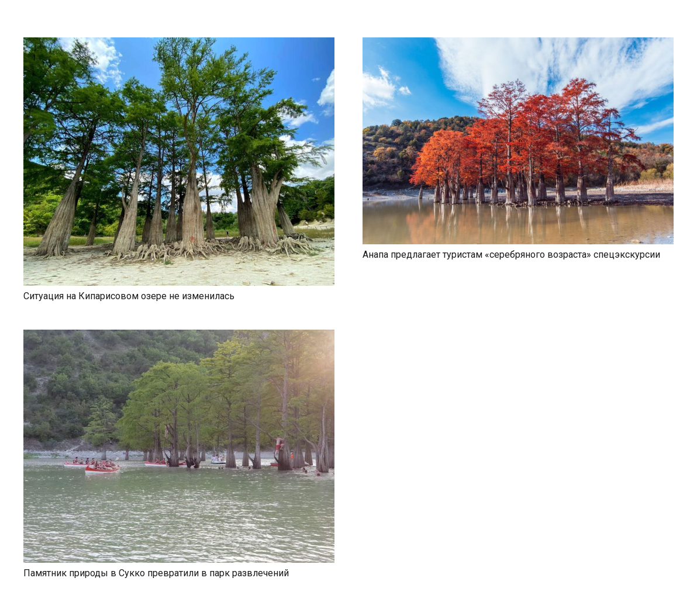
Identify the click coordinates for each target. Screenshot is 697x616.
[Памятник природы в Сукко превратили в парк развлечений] (179, 336)
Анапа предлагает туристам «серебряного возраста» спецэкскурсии (511, 255)
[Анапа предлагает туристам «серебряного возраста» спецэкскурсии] (518, 44)
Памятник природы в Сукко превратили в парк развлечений (156, 573)
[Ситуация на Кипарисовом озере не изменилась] (179, 44)
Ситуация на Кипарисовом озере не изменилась (129, 296)
